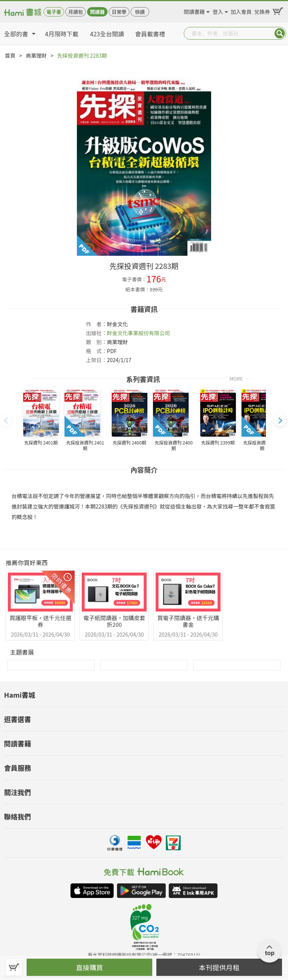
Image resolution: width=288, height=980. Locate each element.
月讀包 (76, 12)
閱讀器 (97, 12)
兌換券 (262, 10)
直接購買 (90, 967)
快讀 (140, 12)
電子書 (54, 12)
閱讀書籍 (194, 10)
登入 (218, 10)
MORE (236, 378)
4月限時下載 (62, 34)
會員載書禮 (150, 34)
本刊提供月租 (219, 967)
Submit (280, 33)
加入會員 (241, 10)
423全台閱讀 (107, 34)
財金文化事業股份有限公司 (138, 333)
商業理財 (36, 55)
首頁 (10, 55)
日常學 (119, 12)
